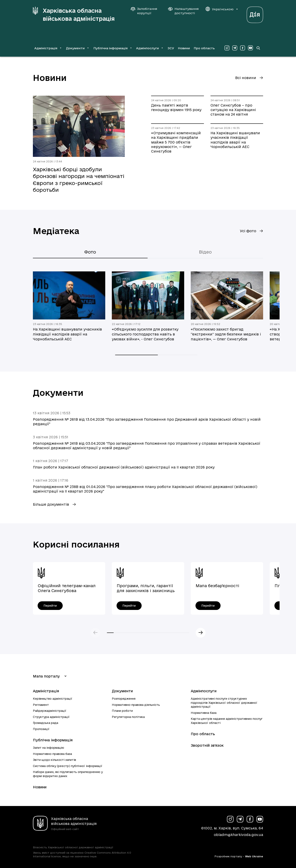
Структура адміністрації (51, 717)
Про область (204, 48)
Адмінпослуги (204, 691)
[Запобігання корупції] (146, 11)
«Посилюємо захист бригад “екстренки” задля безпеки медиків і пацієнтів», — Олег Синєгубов (226, 334)
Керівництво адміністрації (53, 699)
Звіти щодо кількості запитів (54, 760)
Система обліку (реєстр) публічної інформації (68, 766)
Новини (184, 48)
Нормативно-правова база (52, 754)
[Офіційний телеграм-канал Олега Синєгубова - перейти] (50, 606)
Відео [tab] (205, 252)
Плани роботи (122, 711)
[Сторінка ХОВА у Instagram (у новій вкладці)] (227, 48)
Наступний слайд (201, 633)
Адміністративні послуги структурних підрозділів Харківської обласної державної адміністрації (224, 703)
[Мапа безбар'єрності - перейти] (208, 606)
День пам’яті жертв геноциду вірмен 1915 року (176, 107)
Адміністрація (46, 691)
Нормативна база (204, 713)
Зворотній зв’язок (207, 745)
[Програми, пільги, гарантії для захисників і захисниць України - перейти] (129, 606)
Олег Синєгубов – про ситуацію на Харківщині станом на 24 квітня (233, 110)
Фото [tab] (90, 252)
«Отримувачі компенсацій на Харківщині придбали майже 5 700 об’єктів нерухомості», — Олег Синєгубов (176, 142)
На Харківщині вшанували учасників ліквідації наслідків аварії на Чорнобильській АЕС (235, 140)
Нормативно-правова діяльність (136, 705)
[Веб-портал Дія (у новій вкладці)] (255, 14)
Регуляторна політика (128, 717)
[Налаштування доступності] (183, 11)
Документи (122, 691)
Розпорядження (124, 699)
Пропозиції (41, 729)
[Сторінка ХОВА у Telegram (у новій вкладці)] (235, 48)
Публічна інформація (53, 740)
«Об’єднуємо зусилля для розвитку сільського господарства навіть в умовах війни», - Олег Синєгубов (145, 334)
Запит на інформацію (49, 748)
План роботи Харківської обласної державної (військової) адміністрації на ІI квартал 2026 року (124, 467)
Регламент (41, 705)
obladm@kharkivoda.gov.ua (238, 835)
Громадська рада (46, 723)
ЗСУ (171, 48)
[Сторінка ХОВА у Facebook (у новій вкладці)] (243, 48)
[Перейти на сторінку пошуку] (258, 48)
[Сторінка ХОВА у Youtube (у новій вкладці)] (250, 48)
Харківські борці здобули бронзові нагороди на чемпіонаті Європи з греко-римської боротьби (79, 180)
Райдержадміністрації (50, 711)
